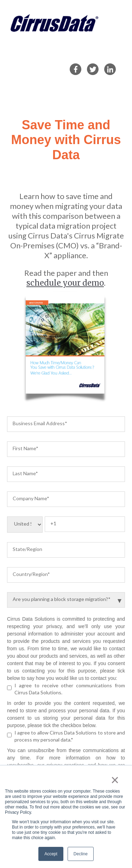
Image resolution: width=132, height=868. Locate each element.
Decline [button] (81, 854)
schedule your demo (65, 283)
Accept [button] (51, 854)
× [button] (115, 780)
